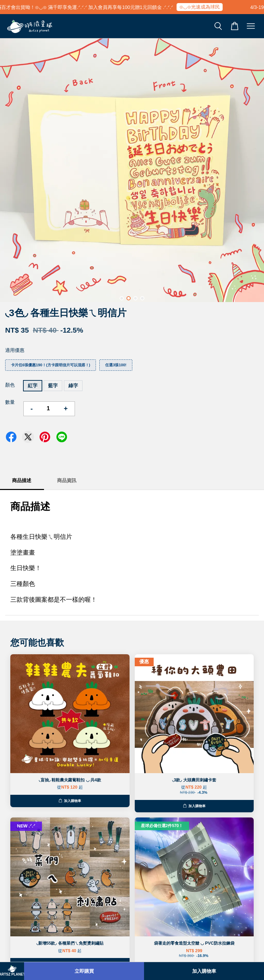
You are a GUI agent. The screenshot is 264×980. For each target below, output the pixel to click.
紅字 (33, 386)
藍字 (53, 386)
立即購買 (84, 971)
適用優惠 (15, 350)
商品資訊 (67, 480)
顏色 (10, 385)
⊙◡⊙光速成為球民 (203, 7)
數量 (10, 402)
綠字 (73, 386)
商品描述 (22, 480)
